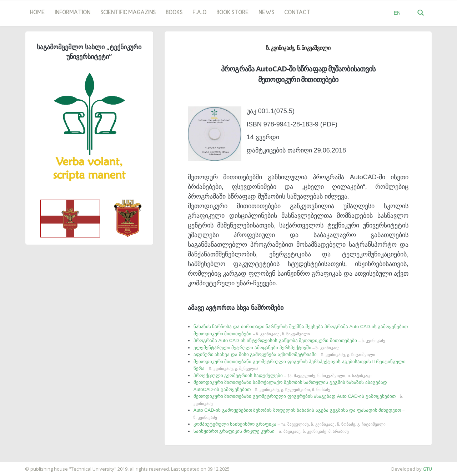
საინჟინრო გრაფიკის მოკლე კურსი (271, 431)
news (266, 13)
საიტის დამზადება (21, 465)
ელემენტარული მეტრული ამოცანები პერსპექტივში (267, 348)
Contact (297, 13)
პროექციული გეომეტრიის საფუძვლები (283, 375)
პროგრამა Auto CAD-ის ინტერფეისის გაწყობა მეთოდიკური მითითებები (289, 340)
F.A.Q (199, 13)
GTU (427, 469)
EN (397, 13)
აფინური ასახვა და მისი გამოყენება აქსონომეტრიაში (284, 354)
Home (37, 13)
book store (232, 13)
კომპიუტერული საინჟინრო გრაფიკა (290, 424)
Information (72, 13)
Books (174, 13)
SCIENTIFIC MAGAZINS (128, 13)
